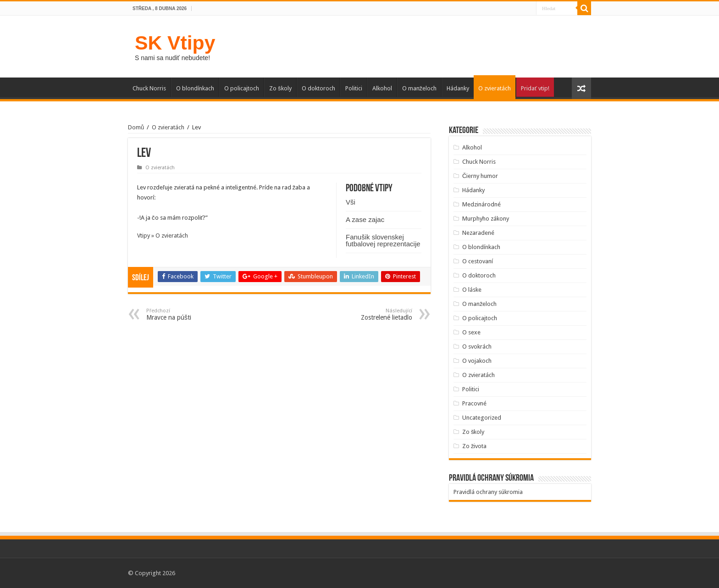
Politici (354, 88)
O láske (472, 290)
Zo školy (280, 88)
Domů (136, 127)
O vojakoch (477, 361)
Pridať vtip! (535, 88)
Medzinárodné (481, 204)
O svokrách (477, 347)
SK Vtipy (175, 43)
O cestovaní (478, 261)
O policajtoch (242, 88)
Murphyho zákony (486, 219)
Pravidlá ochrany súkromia (488, 492)
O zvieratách (495, 88)
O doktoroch (318, 88)
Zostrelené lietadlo (365, 314)
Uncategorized (482, 418)
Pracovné (474, 403)
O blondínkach (195, 88)
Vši (351, 202)
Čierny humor (480, 176)
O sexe (471, 332)
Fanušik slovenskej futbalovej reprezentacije (383, 240)
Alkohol (382, 88)
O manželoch (420, 88)
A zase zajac (365, 219)
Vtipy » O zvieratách (163, 236)
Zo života (475, 446)
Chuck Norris (149, 88)
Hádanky (458, 88)
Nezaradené (478, 233)
